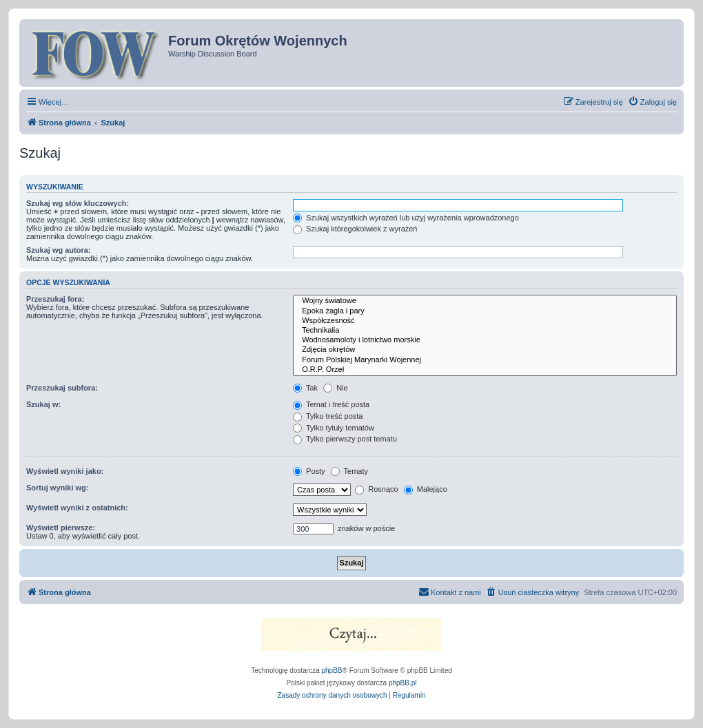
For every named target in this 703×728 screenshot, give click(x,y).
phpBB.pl (403, 683)
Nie (336, 388)
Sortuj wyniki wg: (57, 488)
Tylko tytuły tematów (334, 428)
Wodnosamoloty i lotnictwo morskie (485, 340)
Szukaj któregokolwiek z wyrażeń (355, 229)
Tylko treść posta (328, 416)
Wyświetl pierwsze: (61, 528)
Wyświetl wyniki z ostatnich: (77, 508)
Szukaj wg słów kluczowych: (78, 203)
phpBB (332, 670)
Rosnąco (376, 489)
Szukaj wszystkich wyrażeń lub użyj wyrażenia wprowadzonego (406, 218)
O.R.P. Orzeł (485, 370)
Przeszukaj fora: (55, 299)
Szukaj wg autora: (59, 250)
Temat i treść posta (331, 404)
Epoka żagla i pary (485, 311)
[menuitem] (652, 102)
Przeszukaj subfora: (62, 388)
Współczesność (485, 321)
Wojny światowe (485, 301)
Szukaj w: (43, 404)
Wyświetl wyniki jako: (65, 471)
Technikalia (485, 331)
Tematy (349, 471)
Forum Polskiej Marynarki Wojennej (485, 360)
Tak (305, 388)
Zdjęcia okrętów (485, 350)
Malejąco (426, 489)
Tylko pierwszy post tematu (345, 439)
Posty (309, 471)
